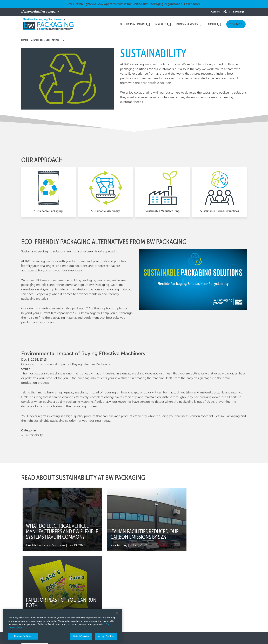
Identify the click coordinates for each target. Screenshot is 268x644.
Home (25, 40)
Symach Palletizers (91, 599)
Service (169, 606)
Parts (167, 583)
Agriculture (129, 583)
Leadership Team (218, 595)
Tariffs (211, 600)
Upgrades (170, 595)
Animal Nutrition (132, 589)
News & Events (217, 606)
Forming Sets (173, 589)
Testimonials (215, 617)
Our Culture (215, 589)
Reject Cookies (81, 636)
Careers (215, 12)
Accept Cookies (106, 636)
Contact (212, 623)
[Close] (117, 613)
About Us (37, 40)
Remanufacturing (176, 600)
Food (125, 600)
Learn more (192, 4)
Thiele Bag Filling (90, 605)
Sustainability (216, 612)
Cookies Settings (23, 636)
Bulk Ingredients (132, 595)
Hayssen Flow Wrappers (95, 583)
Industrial (127, 606)
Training (169, 612)
